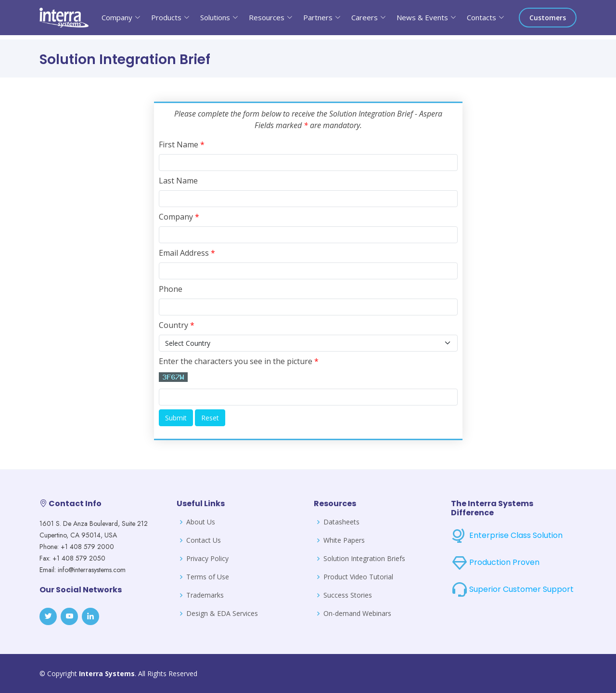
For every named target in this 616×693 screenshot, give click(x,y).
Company (179, 217)
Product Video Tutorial (358, 577)
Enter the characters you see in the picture (239, 361)
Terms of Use (208, 577)
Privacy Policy (207, 559)
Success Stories (348, 595)
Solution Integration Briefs (364, 559)
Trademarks (205, 595)
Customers (548, 18)
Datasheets (341, 522)
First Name (182, 144)
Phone (171, 289)
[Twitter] (48, 616)
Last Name (178, 181)
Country (177, 325)
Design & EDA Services (222, 614)
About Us (201, 522)
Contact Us (204, 540)
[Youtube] (69, 616)
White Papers (344, 540)
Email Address (187, 253)
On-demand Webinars (357, 614)
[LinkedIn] (90, 616)
